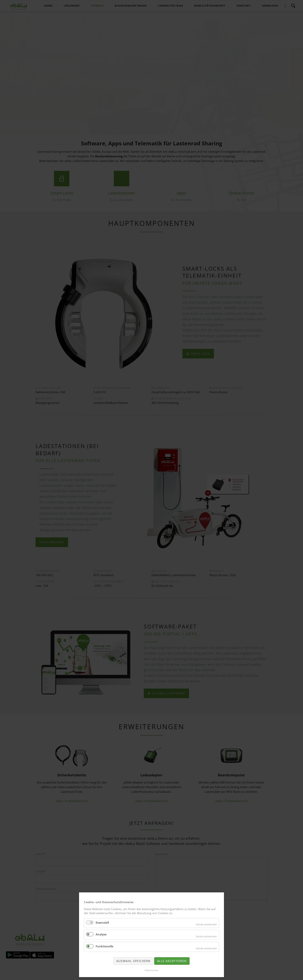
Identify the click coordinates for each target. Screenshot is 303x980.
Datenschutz (151, 970)
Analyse (101, 934)
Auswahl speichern (133, 961)
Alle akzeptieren (172, 961)
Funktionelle (105, 946)
